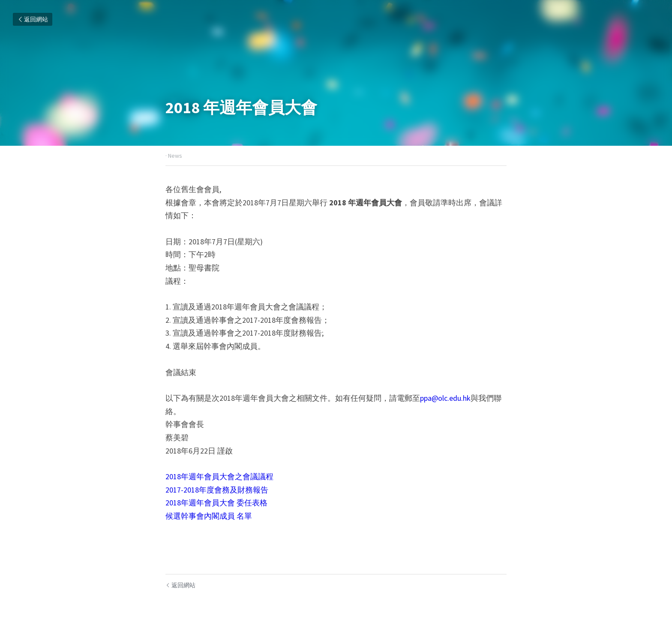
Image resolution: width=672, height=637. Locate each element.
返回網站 (33, 19)
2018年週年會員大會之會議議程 (219, 476)
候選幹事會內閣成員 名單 (209, 516)
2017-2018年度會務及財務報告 (217, 490)
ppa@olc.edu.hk (445, 398)
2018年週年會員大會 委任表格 (216, 503)
